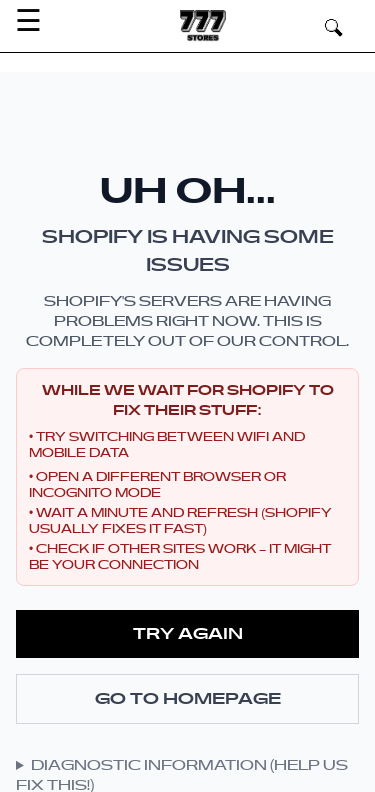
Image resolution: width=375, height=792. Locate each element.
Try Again (188, 634)
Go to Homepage (188, 699)
